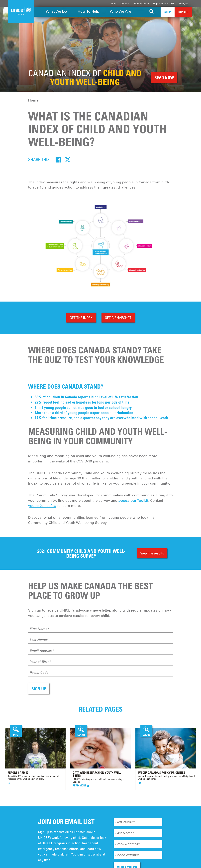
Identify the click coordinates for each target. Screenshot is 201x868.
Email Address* (42, 651)
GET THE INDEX (81, 318)
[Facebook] (58, 159)
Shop (168, 12)
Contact (125, 3)
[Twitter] (68, 159)
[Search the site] (152, 12)
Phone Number (127, 855)
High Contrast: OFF (164, 3)
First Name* (39, 629)
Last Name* (39, 640)
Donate (183, 12)
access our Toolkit (133, 500)
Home (33, 100)
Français (184, 3)
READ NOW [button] (164, 77)
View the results (152, 553)
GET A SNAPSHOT (118, 318)
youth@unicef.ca (42, 506)
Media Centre (141, 3)
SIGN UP (39, 689)
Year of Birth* (40, 662)
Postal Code (39, 673)
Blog (114, 3)
